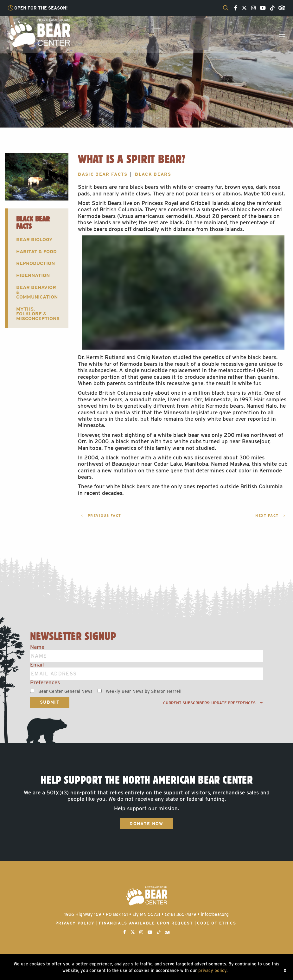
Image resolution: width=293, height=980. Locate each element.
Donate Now (146, 824)
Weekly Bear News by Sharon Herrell (144, 691)
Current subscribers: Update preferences (213, 703)
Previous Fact (101, 516)
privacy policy (212, 970)
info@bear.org (215, 914)
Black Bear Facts (33, 222)
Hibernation (33, 275)
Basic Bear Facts (103, 174)
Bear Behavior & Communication (37, 292)
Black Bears (153, 174)
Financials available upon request (146, 923)
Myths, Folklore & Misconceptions (38, 314)
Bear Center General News (65, 691)
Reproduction (35, 263)
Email (37, 665)
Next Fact (270, 516)
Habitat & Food (36, 251)
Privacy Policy (75, 923)
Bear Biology (34, 239)
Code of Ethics (217, 923)
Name (37, 647)
